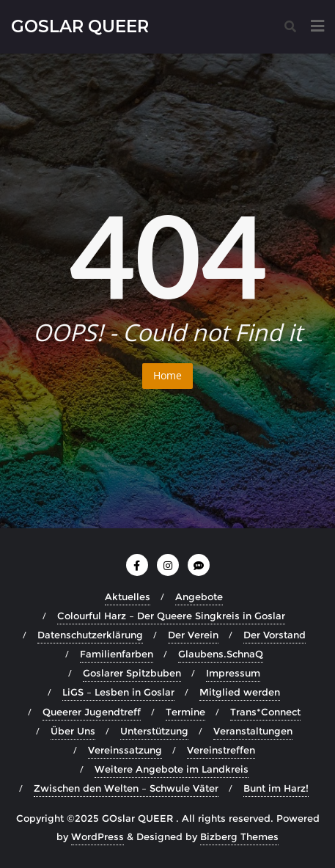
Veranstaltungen (253, 731)
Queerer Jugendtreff (92, 712)
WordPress (97, 836)
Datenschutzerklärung (90, 635)
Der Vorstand (275, 635)
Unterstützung (154, 731)
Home (167, 375)
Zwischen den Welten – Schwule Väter (126, 788)
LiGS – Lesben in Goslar (118, 692)
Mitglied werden (240, 692)
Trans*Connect (265, 712)
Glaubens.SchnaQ (221, 654)
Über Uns (73, 731)
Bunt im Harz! (276, 788)
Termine (185, 712)
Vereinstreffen (221, 750)
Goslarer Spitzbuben (132, 673)
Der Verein (193, 635)
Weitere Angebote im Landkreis (172, 769)
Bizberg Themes (239, 836)
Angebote (199, 597)
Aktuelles (128, 597)
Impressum (233, 673)
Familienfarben (117, 654)
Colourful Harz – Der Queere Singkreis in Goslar (171, 616)
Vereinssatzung (125, 750)
